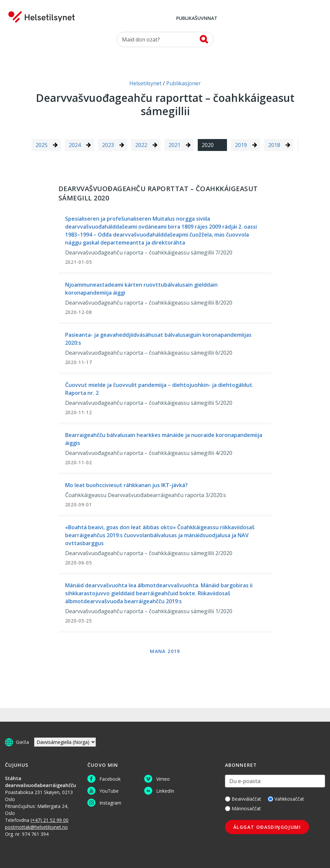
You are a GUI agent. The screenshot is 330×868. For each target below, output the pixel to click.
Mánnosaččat (243, 808)
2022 (141, 145)
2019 (241, 145)
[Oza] (165, 39)
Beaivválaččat (243, 799)
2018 (274, 145)
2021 (174, 145)
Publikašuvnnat (197, 19)
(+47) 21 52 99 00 (50, 820)
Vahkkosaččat (286, 799)
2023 (108, 145)
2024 (75, 145)
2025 (42, 145)
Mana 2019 (165, 651)
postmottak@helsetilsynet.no (36, 827)
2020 (208, 145)
